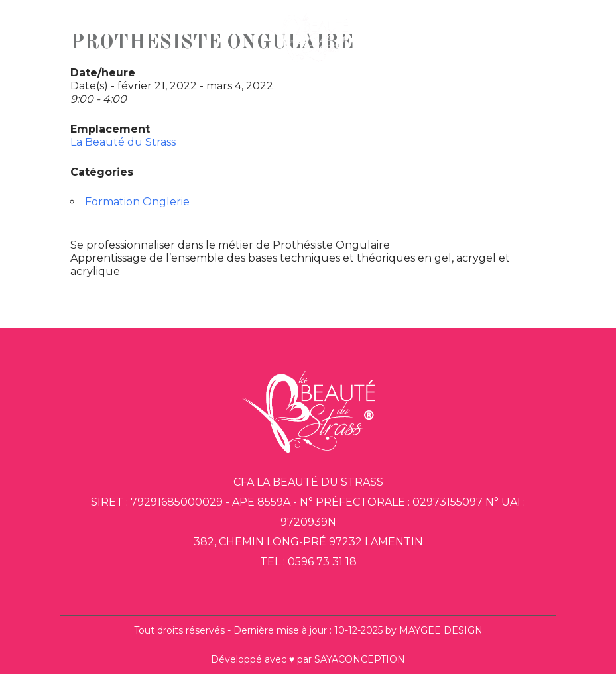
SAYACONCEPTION (360, 659)
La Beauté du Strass (123, 142)
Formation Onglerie (137, 202)
